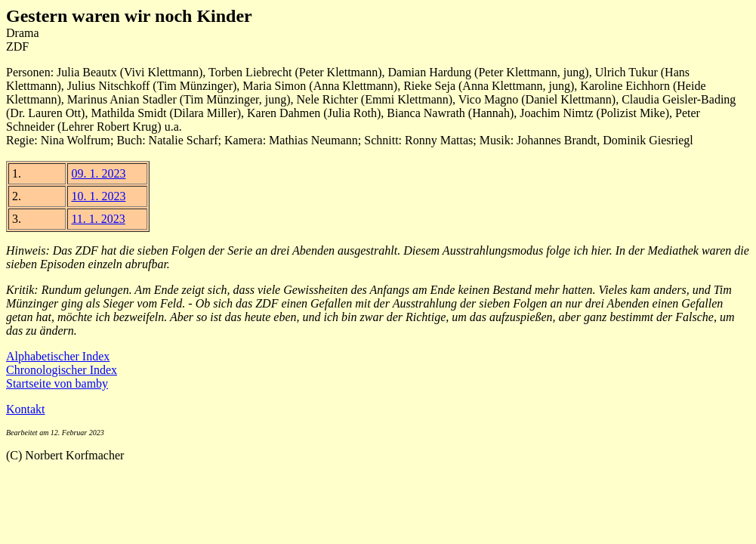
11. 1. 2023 (98, 219)
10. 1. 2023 (98, 196)
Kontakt (26, 409)
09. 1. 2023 (98, 173)
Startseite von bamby (57, 383)
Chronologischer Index (62, 370)
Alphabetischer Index (58, 356)
